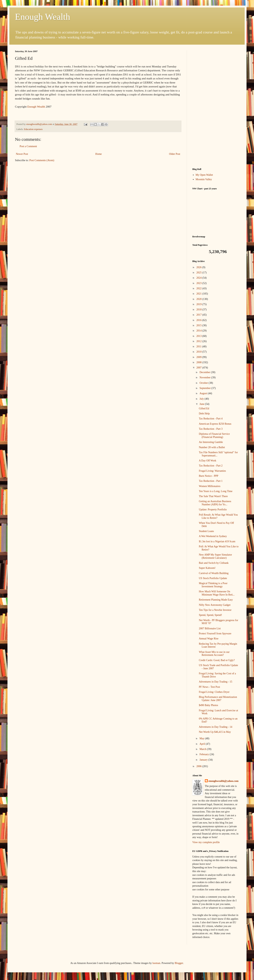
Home (98, 154)
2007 (199, 368)
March (203, 749)
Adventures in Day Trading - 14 (216, 727)
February (204, 754)
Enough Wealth (43, 17)
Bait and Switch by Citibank (214, 563)
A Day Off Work (208, 461)
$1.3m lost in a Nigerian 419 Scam (217, 541)
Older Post (175, 154)
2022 (199, 288)
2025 (199, 273)
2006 (199, 766)
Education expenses (33, 129)
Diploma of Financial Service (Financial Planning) (214, 435)
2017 (199, 315)
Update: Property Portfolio (213, 510)
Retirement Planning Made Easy (216, 600)
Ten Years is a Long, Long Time (216, 491)
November (205, 377)
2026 (199, 267)
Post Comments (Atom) (42, 160)
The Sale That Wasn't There (213, 496)
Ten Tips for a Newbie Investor (215, 610)
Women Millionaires (210, 486)
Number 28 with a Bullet (212, 447)
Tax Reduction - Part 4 (211, 419)
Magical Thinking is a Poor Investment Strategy (213, 585)
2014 (199, 331)
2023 (199, 283)
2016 (199, 320)
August (204, 393)
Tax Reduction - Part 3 (211, 429)
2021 (199, 294)
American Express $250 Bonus (215, 424)
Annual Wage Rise (209, 639)
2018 (199, 310)
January (204, 760)
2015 (199, 325)
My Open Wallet (204, 175)
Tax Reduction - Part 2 (211, 466)
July (202, 399)
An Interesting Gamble (211, 442)
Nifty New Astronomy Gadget (215, 605)
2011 (199, 346)
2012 (199, 341)
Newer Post (22, 154)
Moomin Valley (204, 179)
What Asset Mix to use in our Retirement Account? (214, 654)
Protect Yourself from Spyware (215, 634)
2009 (199, 357)
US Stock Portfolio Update (213, 578)
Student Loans (206, 531)
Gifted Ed (204, 408)
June (202, 404)
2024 (199, 278)
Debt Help (204, 414)
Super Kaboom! (207, 568)
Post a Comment (28, 146)
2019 (199, 304)
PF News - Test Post (209, 687)
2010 (199, 352)
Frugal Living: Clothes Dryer (214, 692)
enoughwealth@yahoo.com (224, 781)
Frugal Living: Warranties (212, 471)
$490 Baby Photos (208, 705)
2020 (199, 299)
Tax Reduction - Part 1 (211, 481)
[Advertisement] (216, 106)
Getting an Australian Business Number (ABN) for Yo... (215, 503)
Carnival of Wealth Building (214, 573)
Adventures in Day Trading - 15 (216, 682)
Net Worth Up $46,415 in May (215, 732)
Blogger (179, 963)
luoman (156, 963)
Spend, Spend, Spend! (210, 615)
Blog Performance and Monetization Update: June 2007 (218, 699)
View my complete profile (206, 842)
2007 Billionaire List (210, 628)
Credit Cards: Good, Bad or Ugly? (217, 660)
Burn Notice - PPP (209, 476)
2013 (199, 336)
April (203, 744)
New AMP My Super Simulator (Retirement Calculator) (215, 556)
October (204, 383)
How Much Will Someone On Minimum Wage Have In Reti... (217, 593)
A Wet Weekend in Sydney (213, 536)
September (205, 388)
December (205, 372)
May (202, 738)
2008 (199, 362)
